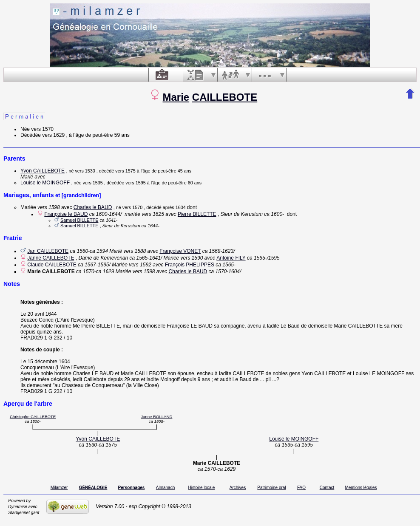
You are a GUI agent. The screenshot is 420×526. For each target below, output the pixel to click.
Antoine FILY (231, 258)
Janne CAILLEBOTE (51, 258)
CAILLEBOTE (225, 97)
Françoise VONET (180, 251)
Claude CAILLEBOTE (52, 265)
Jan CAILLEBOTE (48, 251)
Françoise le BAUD (66, 214)
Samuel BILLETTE (79, 220)
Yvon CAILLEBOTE (43, 171)
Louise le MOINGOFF (45, 183)
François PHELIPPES (190, 265)
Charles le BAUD (93, 207)
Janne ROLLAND (156, 417)
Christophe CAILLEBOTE (33, 417)
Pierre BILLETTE (197, 214)
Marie (176, 97)
